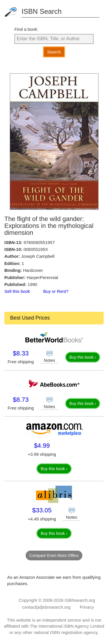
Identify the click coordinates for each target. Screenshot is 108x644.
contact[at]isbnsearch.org (46, 607)
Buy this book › (83, 357)
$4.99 (42, 446)
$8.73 (21, 400)
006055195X (36, 249)
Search (54, 52)
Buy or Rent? (56, 291)
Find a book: (26, 29)
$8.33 (21, 353)
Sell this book (17, 291)
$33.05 (42, 510)
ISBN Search (42, 11)
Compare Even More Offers (54, 555)
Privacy (87, 607)
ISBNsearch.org (80, 600)
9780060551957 (39, 242)
